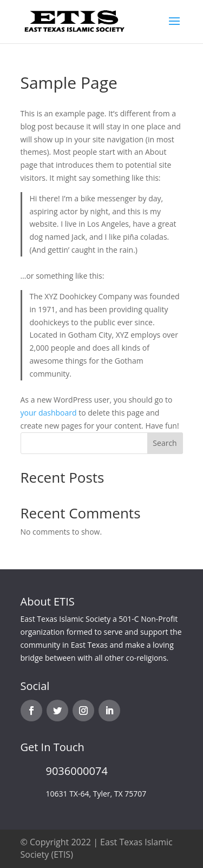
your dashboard (49, 413)
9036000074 (77, 771)
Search (165, 443)
